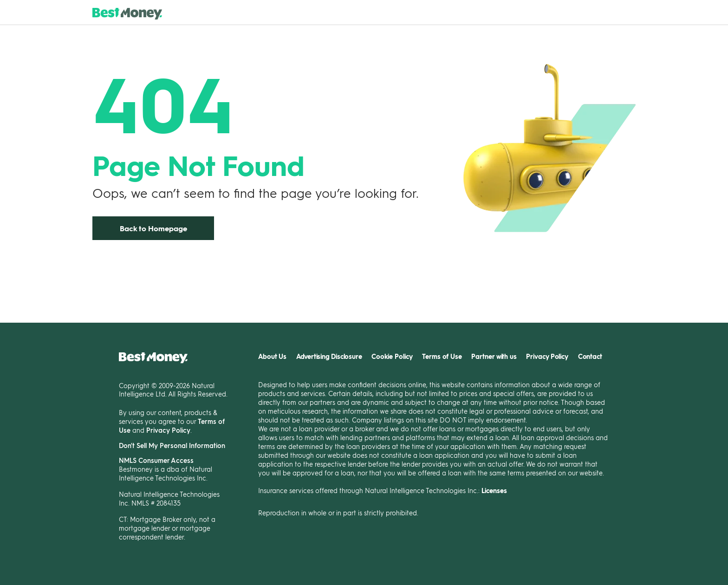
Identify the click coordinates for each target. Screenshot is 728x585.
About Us (272, 356)
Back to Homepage (153, 228)
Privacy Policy (168, 430)
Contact (590, 356)
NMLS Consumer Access (156, 460)
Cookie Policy (392, 356)
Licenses (494, 491)
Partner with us (494, 356)
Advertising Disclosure (329, 356)
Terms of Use (442, 356)
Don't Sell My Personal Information (172, 445)
